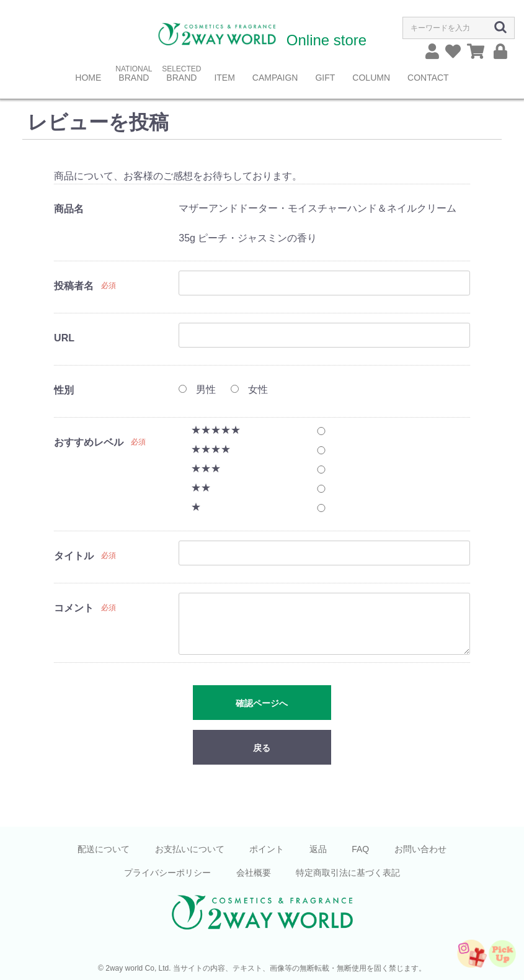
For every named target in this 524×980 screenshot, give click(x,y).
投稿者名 (74, 286)
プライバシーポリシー (167, 873)
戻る (262, 748)
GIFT (325, 78)
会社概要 (254, 873)
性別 (64, 390)
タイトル (74, 556)
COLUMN (371, 78)
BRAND (134, 78)
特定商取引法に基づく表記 (348, 873)
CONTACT (428, 78)
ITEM (224, 78)
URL (64, 338)
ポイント (267, 849)
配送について (104, 849)
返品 (318, 849)
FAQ (360, 849)
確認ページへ (262, 703)
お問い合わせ (420, 849)
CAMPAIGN (275, 78)
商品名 (69, 209)
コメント (74, 608)
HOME (88, 78)
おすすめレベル (89, 442)
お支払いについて (190, 849)
